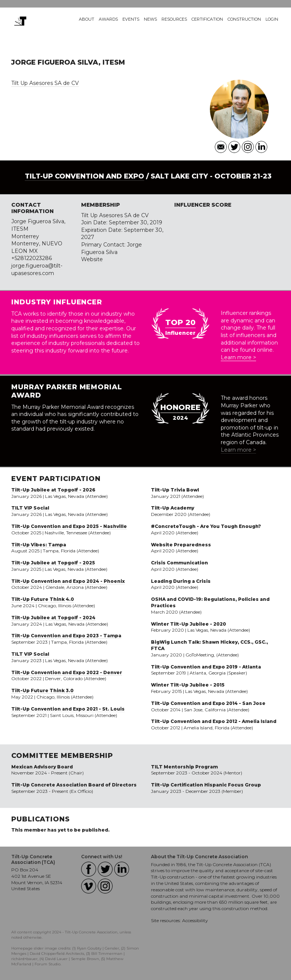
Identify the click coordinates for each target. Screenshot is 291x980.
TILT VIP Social (30, 508)
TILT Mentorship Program (184, 767)
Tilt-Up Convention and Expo (84, 176)
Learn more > (238, 357)
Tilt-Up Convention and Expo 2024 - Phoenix (68, 581)
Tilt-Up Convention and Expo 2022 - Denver (67, 672)
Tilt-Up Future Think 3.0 (42, 690)
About (87, 19)
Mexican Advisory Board (42, 767)
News (150, 19)
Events (131, 19)
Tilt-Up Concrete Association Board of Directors (74, 785)
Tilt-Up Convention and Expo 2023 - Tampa (66, 636)
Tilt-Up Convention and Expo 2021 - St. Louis (68, 709)
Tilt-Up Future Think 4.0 (43, 599)
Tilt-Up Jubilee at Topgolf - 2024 (53, 618)
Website (92, 259)
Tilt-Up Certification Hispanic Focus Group (206, 785)
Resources (174, 19)
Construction (244, 19)
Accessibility (195, 920)
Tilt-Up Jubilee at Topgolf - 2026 (53, 490)
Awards (108, 19)
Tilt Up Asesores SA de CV (45, 83)
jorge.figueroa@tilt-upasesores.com (37, 269)
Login (272, 19)
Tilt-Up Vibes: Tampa (39, 545)
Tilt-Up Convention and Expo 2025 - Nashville (69, 526)
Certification (207, 19)
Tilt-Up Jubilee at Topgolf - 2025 (53, 563)
